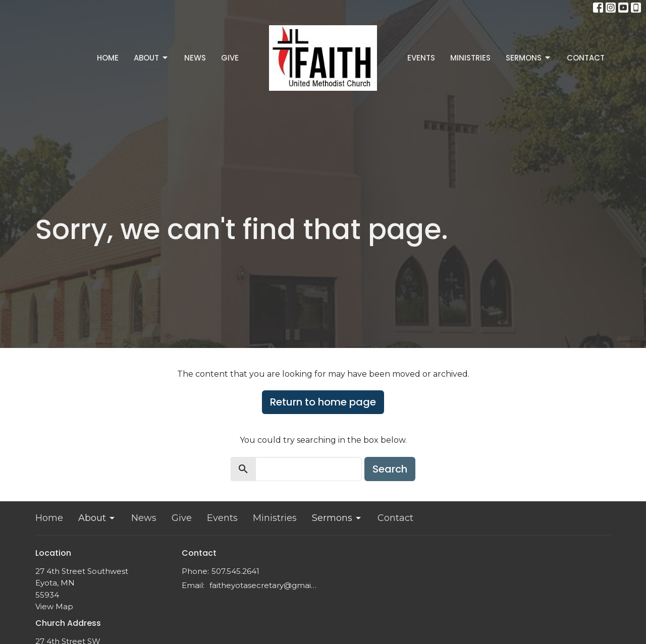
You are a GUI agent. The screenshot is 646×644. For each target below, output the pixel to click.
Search (390, 469)
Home (108, 58)
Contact (586, 58)
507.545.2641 (235, 571)
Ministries (470, 58)
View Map (54, 606)
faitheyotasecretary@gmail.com (264, 585)
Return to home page (323, 402)
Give (230, 58)
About (151, 58)
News (195, 58)
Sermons (529, 58)
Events (421, 58)
